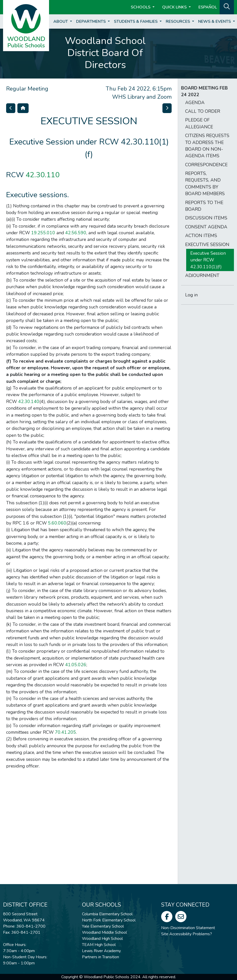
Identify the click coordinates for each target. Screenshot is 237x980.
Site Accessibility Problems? (187, 934)
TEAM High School (99, 945)
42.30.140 (29, 402)
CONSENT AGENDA (206, 227)
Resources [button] (178, 21)
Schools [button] (141, 7)
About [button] (61, 21)
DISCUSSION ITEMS (206, 218)
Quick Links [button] (175, 7)
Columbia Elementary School (107, 914)
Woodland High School (102, 939)
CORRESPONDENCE (206, 165)
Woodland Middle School (104, 932)
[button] (227, 7)
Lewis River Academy (101, 951)
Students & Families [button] (136, 21)
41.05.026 (76, 665)
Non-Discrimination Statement (188, 928)
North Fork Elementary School (109, 920)
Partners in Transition (100, 957)
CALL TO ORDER (203, 111)
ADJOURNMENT (202, 275)
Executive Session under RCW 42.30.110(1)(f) (208, 260)
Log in (191, 295)
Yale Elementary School (103, 926)
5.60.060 (57, 523)
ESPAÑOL (208, 7)
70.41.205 (66, 732)
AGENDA (195, 103)
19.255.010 (43, 233)
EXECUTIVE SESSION (207, 244)
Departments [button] (91, 21)
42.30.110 (43, 175)
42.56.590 (76, 233)
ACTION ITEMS (201, 236)
